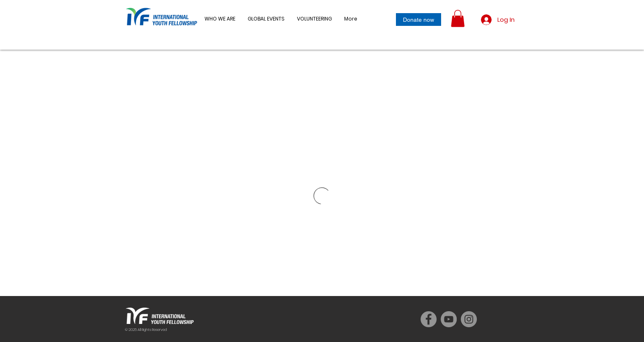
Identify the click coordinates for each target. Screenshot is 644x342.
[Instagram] (469, 319)
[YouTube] (449, 319)
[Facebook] (429, 319)
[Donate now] (419, 20)
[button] (266, 19)
